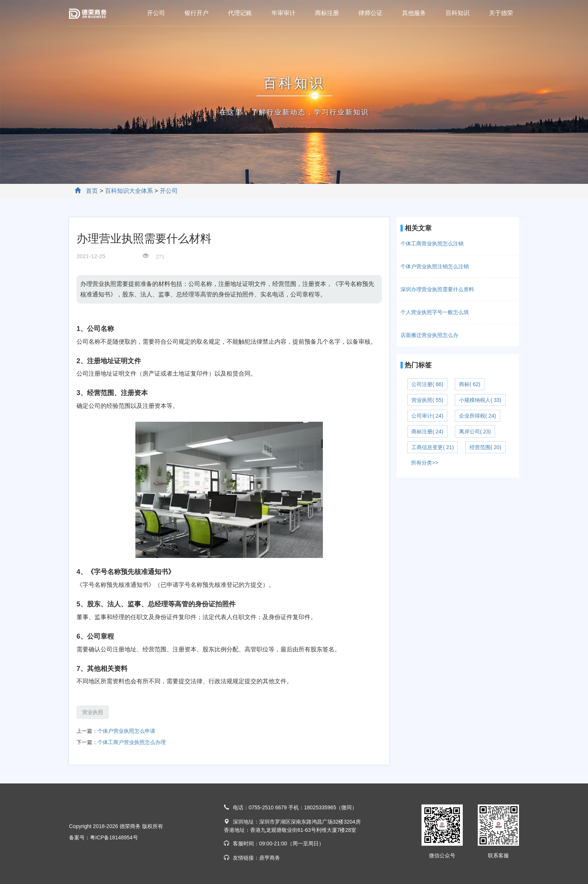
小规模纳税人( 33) (480, 400)
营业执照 (93, 712)
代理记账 (240, 13)
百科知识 (457, 13)
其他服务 (414, 13)
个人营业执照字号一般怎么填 (435, 312)
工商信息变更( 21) (433, 447)
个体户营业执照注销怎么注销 (435, 266)
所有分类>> (424, 463)
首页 (92, 191)
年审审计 (283, 13)
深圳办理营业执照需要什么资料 (437, 289)
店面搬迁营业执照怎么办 (429, 335)
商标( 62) (470, 384)
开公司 (156, 13)
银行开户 (196, 13)
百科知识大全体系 (129, 191)
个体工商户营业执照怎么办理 (132, 742)
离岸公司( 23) (475, 431)
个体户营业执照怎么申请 (126, 731)
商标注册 (327, 13)
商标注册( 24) (427, 431)
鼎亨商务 (270, 858)
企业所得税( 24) (478, 416)
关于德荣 (501, 13)
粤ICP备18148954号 (114, 837)
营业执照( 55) (427, 400)
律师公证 (370, 13)
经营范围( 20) (485, 447)
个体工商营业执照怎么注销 (432, 244)
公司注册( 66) (427, 384)
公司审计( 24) (427, 416)
